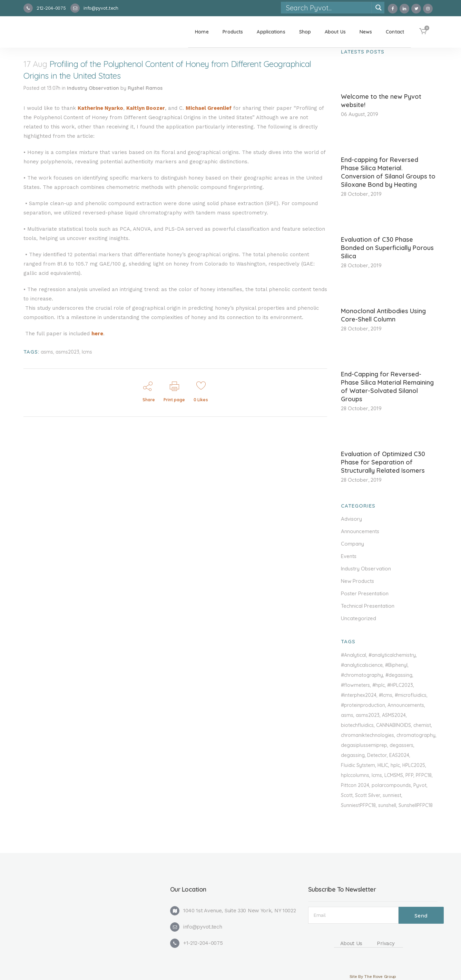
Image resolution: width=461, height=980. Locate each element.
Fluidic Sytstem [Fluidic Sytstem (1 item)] (358, 765)
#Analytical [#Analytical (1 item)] (354, 655)
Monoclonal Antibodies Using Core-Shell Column (383, 315)
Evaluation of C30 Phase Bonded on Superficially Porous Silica (387, 248)
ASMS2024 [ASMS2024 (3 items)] (394, 715)
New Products (357, 581)
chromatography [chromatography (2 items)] (416, 735)
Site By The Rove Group (373, 977)
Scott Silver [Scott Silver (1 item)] (368, 795)
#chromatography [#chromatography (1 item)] (362, 675)
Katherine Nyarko (100, 108)
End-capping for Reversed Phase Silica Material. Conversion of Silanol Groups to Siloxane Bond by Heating (388, 172)
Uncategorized (359, 618)
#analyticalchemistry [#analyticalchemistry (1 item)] (392, 655)
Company (352, 544)
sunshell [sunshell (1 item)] (387, 805)
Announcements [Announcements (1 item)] (406, 705)
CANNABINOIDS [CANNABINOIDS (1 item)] (394, 725)
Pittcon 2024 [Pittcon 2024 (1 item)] (355, 785)
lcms (87, 352)
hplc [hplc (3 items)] (395, 765)
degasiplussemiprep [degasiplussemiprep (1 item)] (364, 745)
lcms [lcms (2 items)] (377, 775)
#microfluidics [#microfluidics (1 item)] (411, 695)
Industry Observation (93, 88)
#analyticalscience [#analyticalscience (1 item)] (362, 665)
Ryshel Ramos (145, 88)
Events (349, 556)
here (97, 334)
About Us (351, 943)
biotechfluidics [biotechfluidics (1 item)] (357, 725)
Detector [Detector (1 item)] (377, 755)
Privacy (386, 943)
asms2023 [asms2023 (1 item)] (368, 715)
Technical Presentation (368, 606)
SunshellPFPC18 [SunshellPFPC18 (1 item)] (416, 805)
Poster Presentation (365, 593)
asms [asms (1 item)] (347, 715)
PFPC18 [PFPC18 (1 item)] (424, 775)
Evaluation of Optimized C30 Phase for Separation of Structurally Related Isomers (383, 462)
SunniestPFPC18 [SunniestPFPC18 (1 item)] (358, 805)
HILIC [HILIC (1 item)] (383, 765)
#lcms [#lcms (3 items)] (386, 695)
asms (47, 352)
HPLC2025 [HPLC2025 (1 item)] (414, 765)
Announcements (360, 531)
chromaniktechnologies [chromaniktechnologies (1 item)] (367, 735)
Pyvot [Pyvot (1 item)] (420, 785)
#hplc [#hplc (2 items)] (379, 685)
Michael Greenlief (209, 108)
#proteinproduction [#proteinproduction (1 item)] (363, 705)
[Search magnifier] (379, 8)
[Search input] (328, 8)
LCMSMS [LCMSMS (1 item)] (394, 775)
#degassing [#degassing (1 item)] (399, 675)
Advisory (351, 519)
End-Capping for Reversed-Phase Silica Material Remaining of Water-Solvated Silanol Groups (387, 387)
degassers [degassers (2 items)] (401, 745)
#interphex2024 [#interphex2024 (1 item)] (359, 695)
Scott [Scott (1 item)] (347, 795)
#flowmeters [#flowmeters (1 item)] (355, 685)
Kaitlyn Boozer (146, 108)
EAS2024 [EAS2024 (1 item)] (399, 755)
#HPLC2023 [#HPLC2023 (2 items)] (400, 685)
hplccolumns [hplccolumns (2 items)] (355, 775)
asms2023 (67, 352)
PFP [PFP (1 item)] (409, 775)
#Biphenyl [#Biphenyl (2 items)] (396, 665)
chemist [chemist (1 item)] (422, 725)
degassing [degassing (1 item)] (353, 755)
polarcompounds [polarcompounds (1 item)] (391, 785)
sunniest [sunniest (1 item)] (392, 795)
